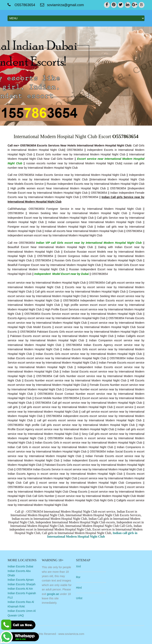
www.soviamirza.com (71, 634)
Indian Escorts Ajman (21, 580)
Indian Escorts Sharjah (21, 584)
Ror (78, 577)
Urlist (79, 598)
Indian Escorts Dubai (20, 566)
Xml (78, 566)
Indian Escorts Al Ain (20, 589)
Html (79, 588)
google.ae (53, 594)
